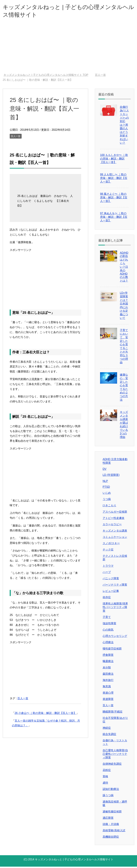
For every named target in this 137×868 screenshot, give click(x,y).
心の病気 (108, 631)
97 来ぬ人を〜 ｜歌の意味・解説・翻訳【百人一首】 (114, 218)
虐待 (105, 784)
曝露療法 (108, 663)
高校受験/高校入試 (114, 832)
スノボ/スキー (111, 545)
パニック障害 (111, 580)
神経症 (107, 729)
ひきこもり (109, 507)
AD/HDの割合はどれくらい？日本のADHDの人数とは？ (124, 268)
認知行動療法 (111, 790)
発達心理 (108, 694)
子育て (107, 618)
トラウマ (108, 567)
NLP (105, 482)
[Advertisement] (68, 49)
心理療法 (108, 644)
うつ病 (107, 500)
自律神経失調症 (112, 765)
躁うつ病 (108, 797)
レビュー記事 (111, 592)
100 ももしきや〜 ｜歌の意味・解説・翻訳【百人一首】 (114, 160)
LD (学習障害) (111, 476)
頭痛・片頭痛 (111, 825)
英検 (105, 778)
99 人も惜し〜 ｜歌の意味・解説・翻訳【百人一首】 (114, 179)
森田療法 (108, 675)
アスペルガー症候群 (115, 513)
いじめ (107, 494)
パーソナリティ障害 (115, 586)
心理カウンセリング (115, 637)
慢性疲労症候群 (112, 650)
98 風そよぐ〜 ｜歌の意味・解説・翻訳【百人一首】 (114, 199)
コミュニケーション (115, 538)
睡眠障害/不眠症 (112, 713)
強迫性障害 (109, 625)
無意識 (107, 688)
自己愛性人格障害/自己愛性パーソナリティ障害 (115, 755)
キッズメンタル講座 (115, 532)
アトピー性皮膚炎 (114, 519)
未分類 (107, 669)
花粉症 (107, 771)
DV (104, 470)
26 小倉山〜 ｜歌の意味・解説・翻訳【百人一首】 (46, 714)
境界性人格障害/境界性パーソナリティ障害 (115, 609)
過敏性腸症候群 (112, 813)
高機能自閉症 (111, 838)
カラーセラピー (112, 526)
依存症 (107, 599)
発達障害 (108, 700)
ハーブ (107, 573)
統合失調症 (109, 735)
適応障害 (108, 819)
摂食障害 (108, 656)
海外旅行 (108, 681)
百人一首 (16, 138)
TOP (46, 76)
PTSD (106, 488)
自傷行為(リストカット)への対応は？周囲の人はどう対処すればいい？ (124, 126)
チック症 (108, 551)
